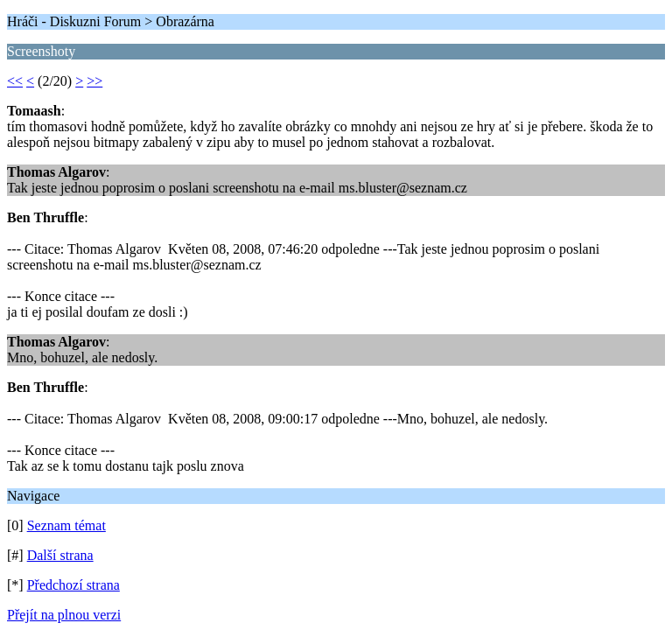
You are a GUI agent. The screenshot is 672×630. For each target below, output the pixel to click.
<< (15, 81)
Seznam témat (66, 525)
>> (94, 81)
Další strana (60, 555)
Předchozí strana (73, 585)
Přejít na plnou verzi (64, 615)
